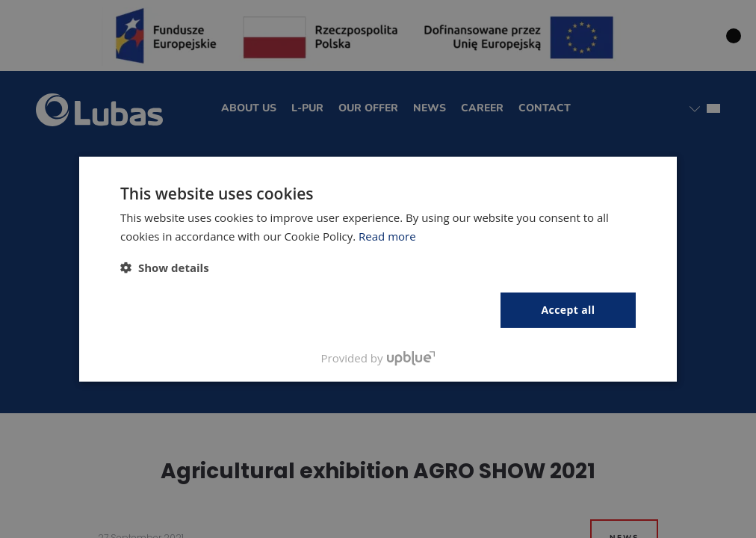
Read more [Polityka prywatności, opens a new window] (387, 236)
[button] (165, 268)
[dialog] (378, 269)
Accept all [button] (568, 310)
